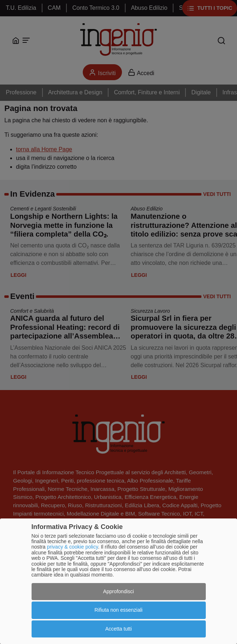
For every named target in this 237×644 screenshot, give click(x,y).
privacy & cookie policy (72, 547)
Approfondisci (118, 591)
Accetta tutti (118, 629)
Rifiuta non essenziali (118, 610)
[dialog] (118, 581)
